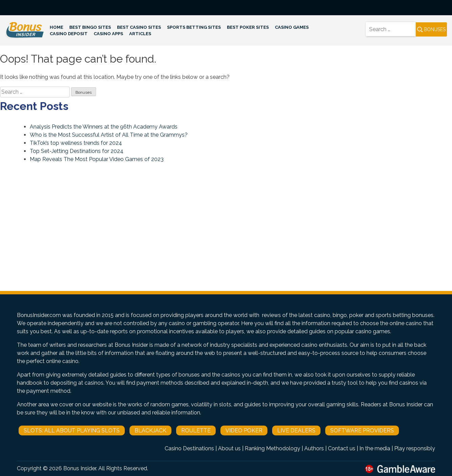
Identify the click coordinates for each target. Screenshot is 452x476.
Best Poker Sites (248, 27)
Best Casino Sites (139, 27)
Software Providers (362, 430)
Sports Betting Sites (194, 27)
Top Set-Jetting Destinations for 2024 (77, 151)
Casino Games (292, 27)
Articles (140, 34)
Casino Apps (108, 34)
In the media (375, 448)
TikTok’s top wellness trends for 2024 (76, 143)
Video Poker (244, 430)
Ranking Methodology (272, 448)
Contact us (342, 448)
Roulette (196, 430)
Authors (314, 448)
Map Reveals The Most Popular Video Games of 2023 (97, 159)
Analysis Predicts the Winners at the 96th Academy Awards (104, 127)
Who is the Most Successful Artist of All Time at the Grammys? (109, 135)
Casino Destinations (189, 448)
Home (56, 27)
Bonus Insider (80, 468)
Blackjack (150, 430)
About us (229, 448)
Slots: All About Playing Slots (72, 430)
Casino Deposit (69, 34)
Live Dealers (296, 430)
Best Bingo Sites (90, 27)
